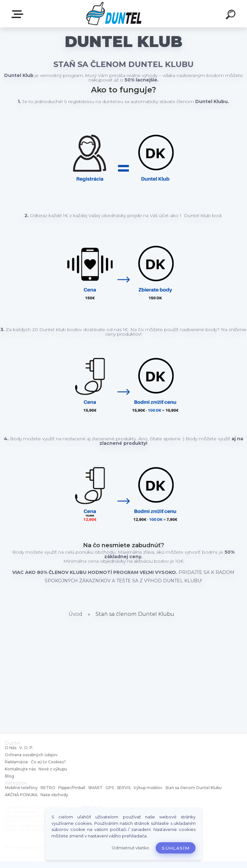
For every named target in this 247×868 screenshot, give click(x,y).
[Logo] (114, 14)
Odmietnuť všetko (130, 848)
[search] (232, 15)
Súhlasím (176, 848)
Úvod (75, 614)
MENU (19, 14)
